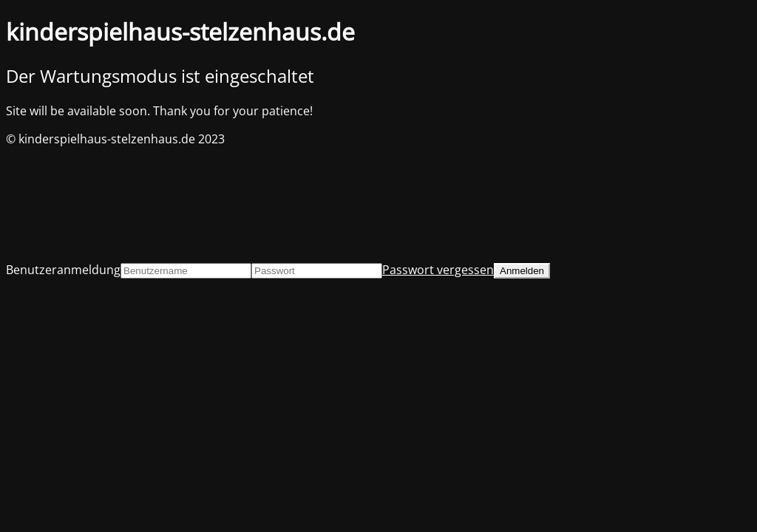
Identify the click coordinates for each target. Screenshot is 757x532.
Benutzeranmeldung (63, 270)
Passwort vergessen (438, 270)
